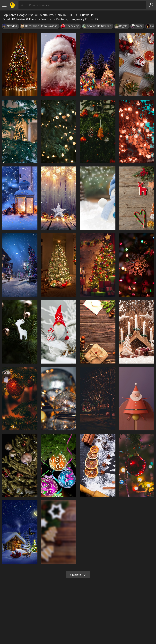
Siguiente (78, 575)
